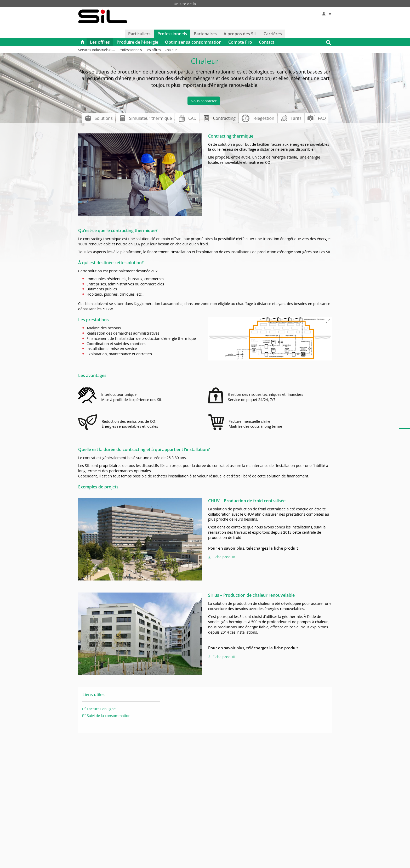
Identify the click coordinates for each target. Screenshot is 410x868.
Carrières (273, 34)
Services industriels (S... (97, 50)
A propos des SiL (240, 34)
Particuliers (139, 34)
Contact (267, 43)
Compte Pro (240, 43)
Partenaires (205, 34)
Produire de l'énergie (137, 43)
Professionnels (172, 34)
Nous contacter (204, 101)
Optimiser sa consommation (193, 43)
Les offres (100, 43)
